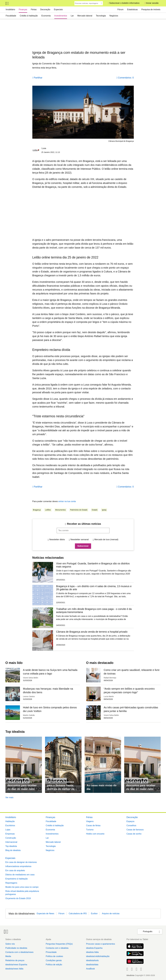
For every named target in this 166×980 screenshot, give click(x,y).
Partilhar (38, 78)
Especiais (58, 9)
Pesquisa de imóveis (151, 9)
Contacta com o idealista (57, 948)
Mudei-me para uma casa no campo (22, 887)
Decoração (45, 9)
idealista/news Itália (14, 969)
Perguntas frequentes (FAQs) (59, 944)
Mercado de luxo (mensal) (106, 539)
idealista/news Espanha (16, 965)
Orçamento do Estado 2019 (18, 898)
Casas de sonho (134, 834)
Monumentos (60, 510)
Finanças (23, 9)
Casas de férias (93, 825)
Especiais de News (45, 914)
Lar (72, 16)
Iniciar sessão (152, 3)
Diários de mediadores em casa (20, 875)
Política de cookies (54, 956)
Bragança (37, 510)
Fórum (120, 9)
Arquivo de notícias (111, 914)
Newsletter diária (57, 539)
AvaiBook (90, 969)
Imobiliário (10, 9)
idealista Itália (92, 952)
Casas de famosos (135, 830)
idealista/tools (92, 960)
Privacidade (51, 952)
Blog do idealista (13, 850)
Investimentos (61, 16)
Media (8, 956)
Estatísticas (132, 9)
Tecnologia (101, 16)
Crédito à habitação (29, 16)
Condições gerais (54, 960)
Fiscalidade (11, 16)
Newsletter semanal (80, 539)
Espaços (130, 821)
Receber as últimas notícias (84, 524)
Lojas (8, 830)
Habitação (10, 821)
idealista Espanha (94, 948)
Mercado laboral (85, 16)
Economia (46, 16)
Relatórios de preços (15, 960)
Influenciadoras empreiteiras (18, 866)
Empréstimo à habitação (17, 879)
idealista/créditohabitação (98, 956)
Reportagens (11, 883)
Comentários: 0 (126, 78)
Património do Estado (79, 510)
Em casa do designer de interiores (21, 862)
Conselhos (131, 825)
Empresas (10, 834)
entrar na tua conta (67, 501)
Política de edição (54, 965)
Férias (34, 9)
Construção (11, 838)
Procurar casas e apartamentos (100, 944)
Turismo (90, 830)
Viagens (90, 821)
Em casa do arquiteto (15, 870)
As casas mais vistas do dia (102, 787)
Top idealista (11, 846)
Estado (95, 510)
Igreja (104, 510)
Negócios (114, 16)
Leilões (48, 510)
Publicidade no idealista (16, 948)
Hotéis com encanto (95, 834)
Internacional (11, 842)
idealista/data (92, 965)
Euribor (94, 914)
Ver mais (9, 797)
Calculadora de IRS (78, 914)
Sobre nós (10, 944)
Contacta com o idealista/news (19, 952)
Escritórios (10, 825)
